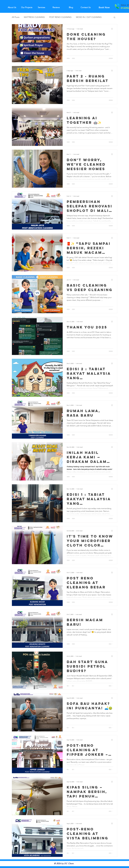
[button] (114, 18)
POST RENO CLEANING (60, 17)
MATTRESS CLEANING (34, 17)
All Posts (16, 17)
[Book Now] (104, 7)
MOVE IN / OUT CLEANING (89, 17)
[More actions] (113, 29)
